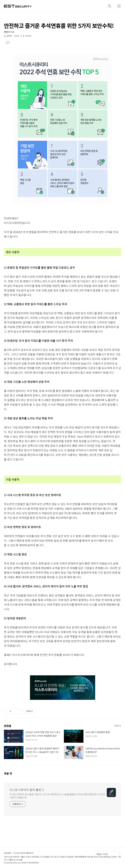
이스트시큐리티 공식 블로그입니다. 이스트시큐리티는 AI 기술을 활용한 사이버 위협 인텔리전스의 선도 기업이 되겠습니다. (57, 796)
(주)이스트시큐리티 (12, 857)
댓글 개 (8, 773)
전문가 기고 (9, 32)
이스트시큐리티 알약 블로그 (27, 790)
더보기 (118, 726)
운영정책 (7, 853)
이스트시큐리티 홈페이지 (23, 853)
